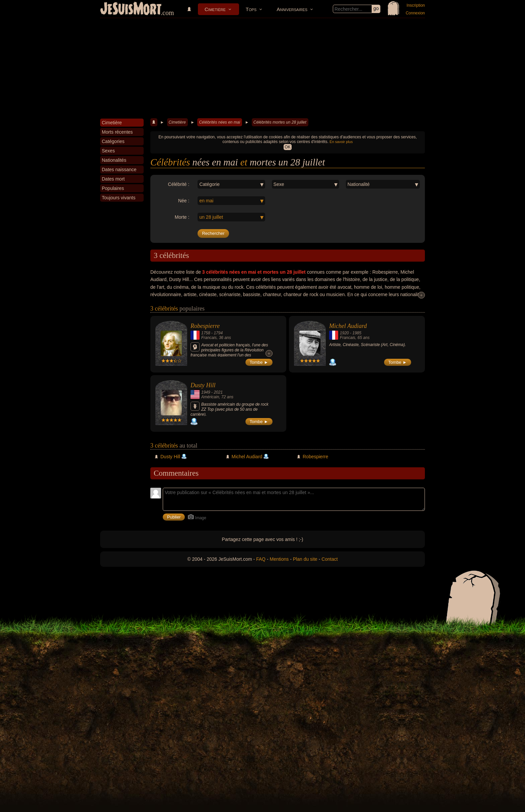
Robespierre (205, 326)
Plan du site (305, 559)
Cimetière (215, 9)
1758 (206, 333)
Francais (209, 338)
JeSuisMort (131, 9)
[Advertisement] (262, 68)
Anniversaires (292, 9)
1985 (357, 333)
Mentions (279, 559)
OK (287, 147)
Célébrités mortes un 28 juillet (280, 122)
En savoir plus (341, 142)
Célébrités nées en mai (219, 122)
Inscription (416, 5)
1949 (206, 392)
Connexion (415, 13)
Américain (210, 397)
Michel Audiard (348, 326)
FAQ (261, 559)
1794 (218, 333)
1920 (344, 333)
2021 (218, 392)
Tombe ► (259, 362)
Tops (251, 9)
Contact (329, 559)
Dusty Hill (203, 385)
